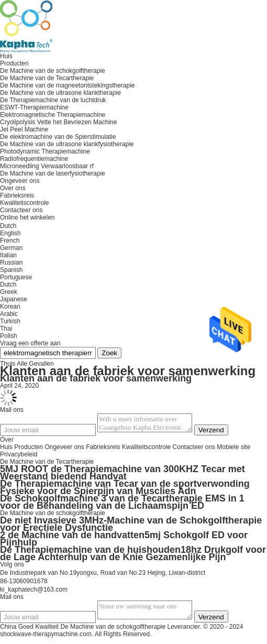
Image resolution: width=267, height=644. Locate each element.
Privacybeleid (19, 457)
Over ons (13, 188)
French (10, 241)
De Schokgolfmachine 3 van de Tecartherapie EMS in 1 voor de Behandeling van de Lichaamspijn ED (122, 505)
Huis (6, 450)
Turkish (10, 321)
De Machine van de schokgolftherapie (53, 516)
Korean (10, 307)
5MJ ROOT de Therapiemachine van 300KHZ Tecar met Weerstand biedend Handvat (123, 476)
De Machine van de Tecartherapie (47, 465)
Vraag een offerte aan (30, 343)
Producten (29, 450)
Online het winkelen (27, 217)
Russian (11, 263)
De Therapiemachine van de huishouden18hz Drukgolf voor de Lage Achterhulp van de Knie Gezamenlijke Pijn (133, 556)
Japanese (14, 299)
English (10, 233)
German (11, 248)
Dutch (8, 285)
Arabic (9, 314)
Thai (6, 329)
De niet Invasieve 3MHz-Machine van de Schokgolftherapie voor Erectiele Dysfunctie (131, 527)
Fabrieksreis (17, 195)
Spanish (11, 270)
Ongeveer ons (64, 450)
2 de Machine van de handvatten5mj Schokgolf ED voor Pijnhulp (124, 542)
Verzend (222, 433)
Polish (9, 336)
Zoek (109, 353)
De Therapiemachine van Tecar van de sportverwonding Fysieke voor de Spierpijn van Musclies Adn (125, 490)
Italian (8, 255)
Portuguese (16, 277)
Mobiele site (233, 450)
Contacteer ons (194, 450)
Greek (9, 292)
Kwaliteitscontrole (24, 203)
